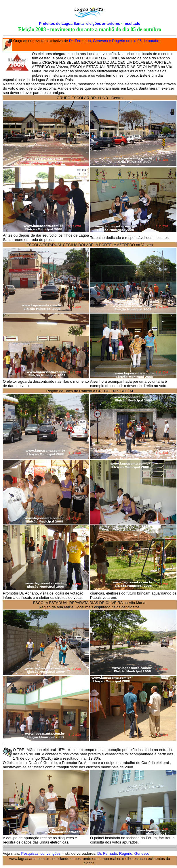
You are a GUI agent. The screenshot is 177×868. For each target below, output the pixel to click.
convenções (51, 853)
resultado (132, 23)
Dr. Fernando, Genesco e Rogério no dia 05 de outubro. (115, 41)
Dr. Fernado (107, 853)
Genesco (142, 853)
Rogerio (126, 853)
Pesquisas (30, 853)
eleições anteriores (104, 23)
